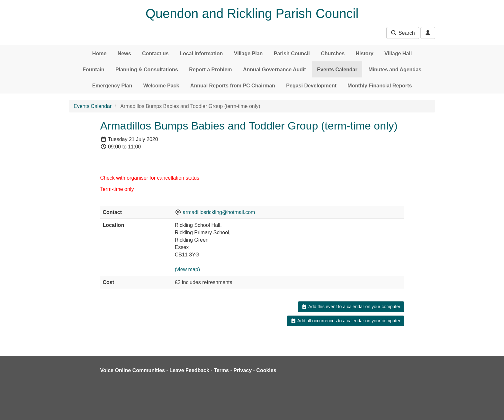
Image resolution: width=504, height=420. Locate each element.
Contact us (155, 54)
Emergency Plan (112, 86)
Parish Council (292, 54)
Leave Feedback (189, 370)
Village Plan (248, 54)
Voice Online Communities (133, 370)
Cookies (266, 370)
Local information (201, 54)
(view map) (187, 269)
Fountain (94, 70)
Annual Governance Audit (274, 70)
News (124, 54)
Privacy (243, 370)
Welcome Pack (161, 86)
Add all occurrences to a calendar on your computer (345, 321)
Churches (333, 54)
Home (99, 54)
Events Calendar (337, 70)
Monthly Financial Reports (380, 86)
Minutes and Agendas (395, 70)
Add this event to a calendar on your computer (351, 307)
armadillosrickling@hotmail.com (219, 212)
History (365, 54)
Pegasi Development (311, 86)
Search (403, 33)
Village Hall (398, 54)
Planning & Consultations (147, 70)
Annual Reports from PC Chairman (233, 86)
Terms (221, 370)
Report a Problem (210, 70)
